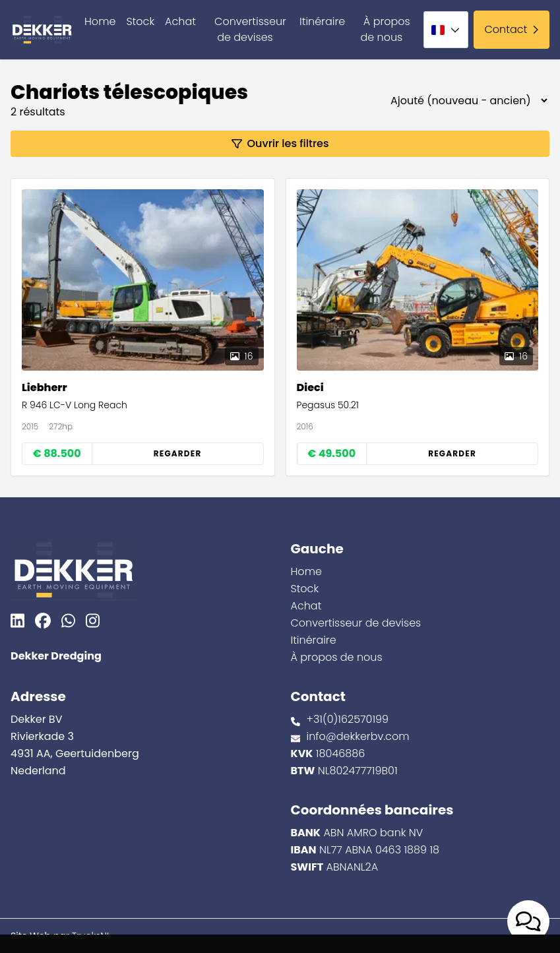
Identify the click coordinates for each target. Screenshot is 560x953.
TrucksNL (91, 936)
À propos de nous (385, 29)
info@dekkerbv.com (358, 736)
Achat (180, 21)
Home (100, 21)
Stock (140, 21)
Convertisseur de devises (250, 29)
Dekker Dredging (56, 656)
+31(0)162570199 (348, 719)
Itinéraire (322, 21)
